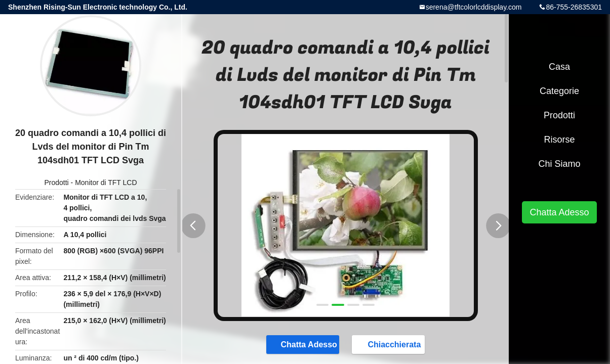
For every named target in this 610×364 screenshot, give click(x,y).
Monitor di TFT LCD (106, 183)
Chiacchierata (389, 344)
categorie (559, 91)
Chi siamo (559, 164)
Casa (559, 67)
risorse (559, 140)
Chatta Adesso (303, 344)
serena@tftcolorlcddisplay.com (474, 7)
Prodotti (56, 183)
